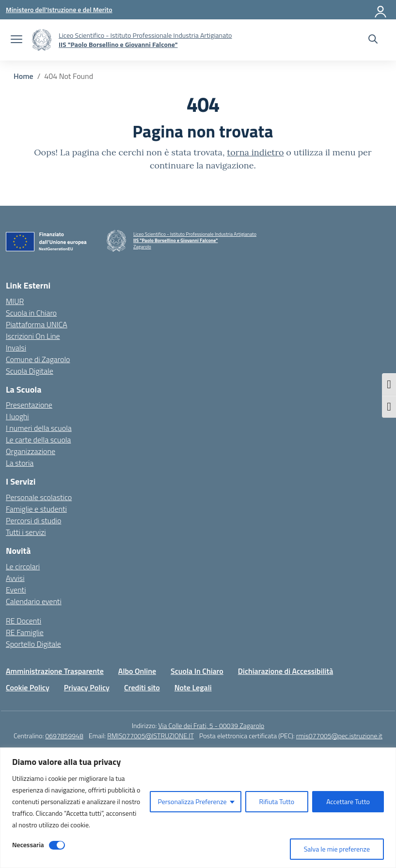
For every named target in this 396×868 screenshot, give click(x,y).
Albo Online (137, 671)
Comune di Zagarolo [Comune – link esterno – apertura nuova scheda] (38, 359)
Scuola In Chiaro (197, 671)
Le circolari (23, 566)
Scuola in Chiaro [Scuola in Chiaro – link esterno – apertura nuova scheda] (31, 313)
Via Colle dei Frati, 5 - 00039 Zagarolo (211, 725)
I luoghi (17, 416)
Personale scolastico (39, 497)
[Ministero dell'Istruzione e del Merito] (59, 9)
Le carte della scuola (38, 440)
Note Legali (193, 687)
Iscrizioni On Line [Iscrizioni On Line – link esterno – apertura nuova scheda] (33, 336)
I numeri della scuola (39, 428)
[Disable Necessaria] (57, 845)
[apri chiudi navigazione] (16, 40)
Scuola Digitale (30, 371)
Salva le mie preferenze (337, 849)
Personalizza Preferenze (192, 801)
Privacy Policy (87, 687)
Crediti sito (142, 687)
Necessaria (28, 845)
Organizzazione (31, 451)
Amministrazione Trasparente (55, 671)
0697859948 (64, 736)
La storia (20, 463)
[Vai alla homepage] (42, 40)
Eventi (16, 590)
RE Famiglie (25, 632)
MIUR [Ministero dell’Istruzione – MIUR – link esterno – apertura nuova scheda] (15, 301)
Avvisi (15, 578)
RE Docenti (24, 621)
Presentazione (29, 405)
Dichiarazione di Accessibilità (285, 671)
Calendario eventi (34, 601)
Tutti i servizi (26, 532)
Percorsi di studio (33, 520)
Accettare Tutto (348, 801)
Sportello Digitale (33, 644)
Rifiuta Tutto (277, 801)
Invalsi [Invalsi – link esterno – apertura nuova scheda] (16, 348)
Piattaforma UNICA (37, 324)
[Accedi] (381, 10)
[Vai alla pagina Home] (24, 76)
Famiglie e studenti (36, 509)
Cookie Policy (28, 687)
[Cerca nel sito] (373, 40)
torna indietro (255, 152)
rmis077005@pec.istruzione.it (339, 736)
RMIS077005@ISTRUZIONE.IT (150, 736)
